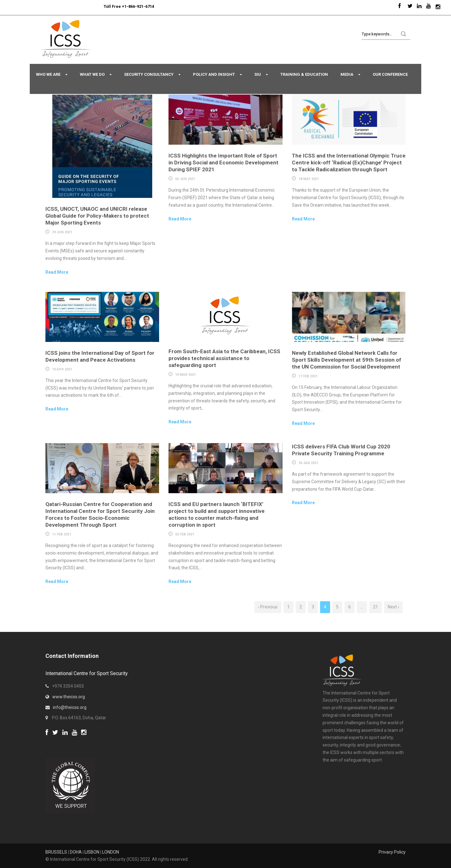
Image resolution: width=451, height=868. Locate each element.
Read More (57, 272)
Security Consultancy (149, 74)
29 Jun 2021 (62, 232)
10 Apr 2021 (62, 369)
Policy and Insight (214, 74)
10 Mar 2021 (185, 375)
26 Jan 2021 (308, 463)
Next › (393, 607)
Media (347, 74)
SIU (258, 74)
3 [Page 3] (313, 607)
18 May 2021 (309, 179)
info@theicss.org (70, 707)
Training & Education (304, 74)
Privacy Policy (392, 852)
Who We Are (48, 74)
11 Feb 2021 (62, 534)
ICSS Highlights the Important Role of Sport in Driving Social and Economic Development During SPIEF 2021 (223, 163)
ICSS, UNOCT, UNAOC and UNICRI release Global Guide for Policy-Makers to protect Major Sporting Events (97, 216)
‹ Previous (268, 607)
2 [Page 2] (301, 607)
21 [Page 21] (376, 607)
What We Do (92, 74)
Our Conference (390, 74)
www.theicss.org (69, 697)
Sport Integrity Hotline (101, 6)
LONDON (111, 852)
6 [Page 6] (350, 607)
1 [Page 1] (288, 607)
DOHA (76, 852)
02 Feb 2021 (185, 534)
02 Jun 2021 (185, 179)
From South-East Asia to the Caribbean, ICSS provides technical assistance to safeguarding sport (224, 358)
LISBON (92, 852)
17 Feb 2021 (308, 376)
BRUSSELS (56, 852)
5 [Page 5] (337, 607)
